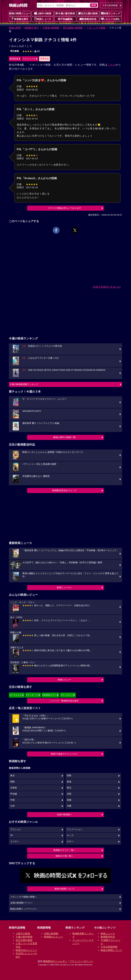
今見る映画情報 (109, 947)
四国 (69, 800)
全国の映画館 (51, 934)
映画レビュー (64, 680)
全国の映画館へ (65, 815)
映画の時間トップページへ (24, 909)
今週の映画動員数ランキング (24, 384)
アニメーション (75, 829)
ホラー (70, 842)
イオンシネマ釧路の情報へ (24, 897)
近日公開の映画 (88, 13)
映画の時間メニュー (20, 13)
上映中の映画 (43, 13)
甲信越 (14, 794)
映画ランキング (111, 13)
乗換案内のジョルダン (55, 961)
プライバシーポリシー (81, 961)
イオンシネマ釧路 (96, 28)
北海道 (14, 788)
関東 (69, 776)
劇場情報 (14, 59)
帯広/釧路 (15, 51)
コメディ (15, 842)
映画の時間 (15, 28)
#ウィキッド (32, 695)
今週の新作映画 (65, 13)
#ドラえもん (16, 695)
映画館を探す (20, 19)
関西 (12, 782)
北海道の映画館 (51, 28)
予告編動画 (65, 19)
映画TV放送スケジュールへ (64, 754)
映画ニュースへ (65, 588)
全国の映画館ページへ (21, 903)
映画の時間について (65, 889)
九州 (12, 806)
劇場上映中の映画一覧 (64, 437)
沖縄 (69, 806)
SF (12, 835)
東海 (69, 782)
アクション (16, 829)
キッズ (70, 835)
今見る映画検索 (110, 5)
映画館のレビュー (54, 937)
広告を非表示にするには (107, 287)
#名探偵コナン (50, 695)
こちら (111, 65)
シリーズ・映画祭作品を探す (65, 701)
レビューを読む (111, 19)
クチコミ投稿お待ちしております (65, 208)
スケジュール (29, 59)
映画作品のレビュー (26, 950)
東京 (12, 776)
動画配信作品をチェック (65, 490)
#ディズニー (67, 695)
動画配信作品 (88, 19)
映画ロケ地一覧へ (64, 856)
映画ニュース (43, 19)
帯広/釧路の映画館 (73, 28)
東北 (69, 788)
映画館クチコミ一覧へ (64, 850)
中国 (12, 800)
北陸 (69, 794)
